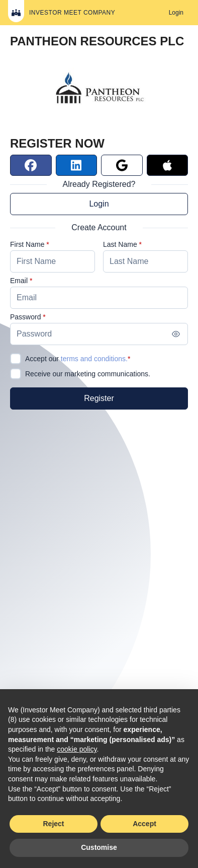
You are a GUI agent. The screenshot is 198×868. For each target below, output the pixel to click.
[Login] (176, 13)
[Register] (99, 398)
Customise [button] (99, 847)
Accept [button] (144, 824)
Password (25, 317)
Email (19, 281)
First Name (27, 244)
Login (99, 204)
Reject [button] (53, 824)
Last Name (120, 244)
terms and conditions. (94, 359)
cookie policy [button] (77, 749)
